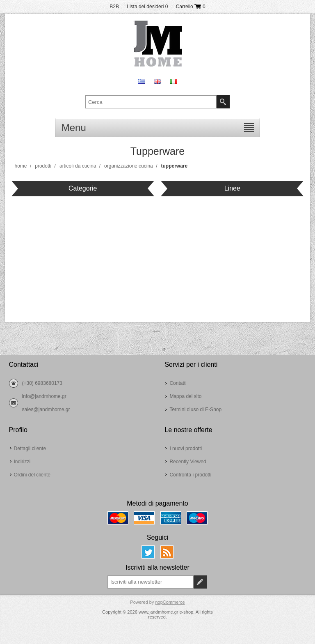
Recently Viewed (188, 462)
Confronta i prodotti (190, 475)
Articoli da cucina (78, 166)
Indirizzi (22, 462)
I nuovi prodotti (186, 448)
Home (21, 166)
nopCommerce (170, 602)
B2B (114, 7)
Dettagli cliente (30, 448)
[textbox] (151, 102)
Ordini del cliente (32, 475)
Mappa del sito (185, 396)
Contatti (178, 383)
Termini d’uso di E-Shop (195, 409)
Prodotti (43, 166)
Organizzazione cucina (129, 166)
